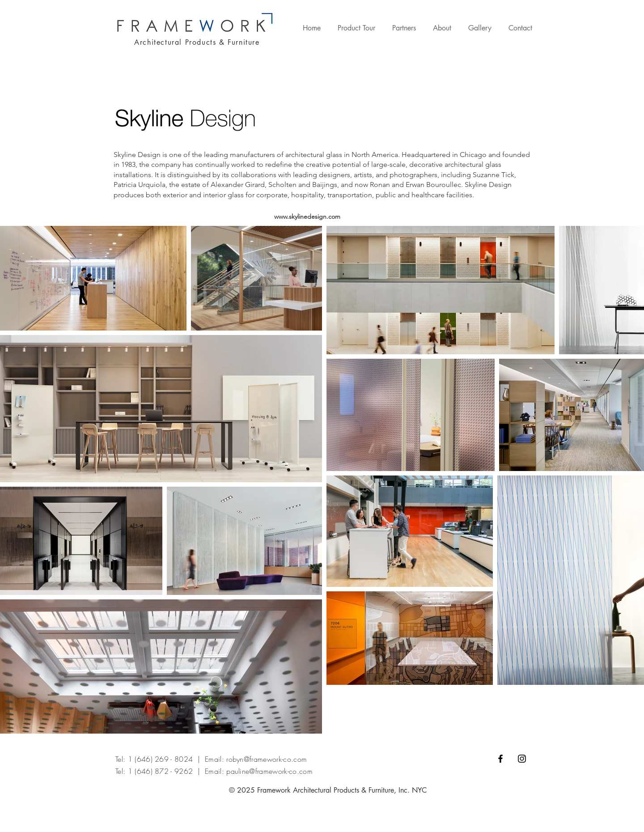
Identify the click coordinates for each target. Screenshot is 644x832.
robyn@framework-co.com (267, 759)
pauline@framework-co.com (269, 771)
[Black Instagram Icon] (522, 759)
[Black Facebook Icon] (500, 759)
